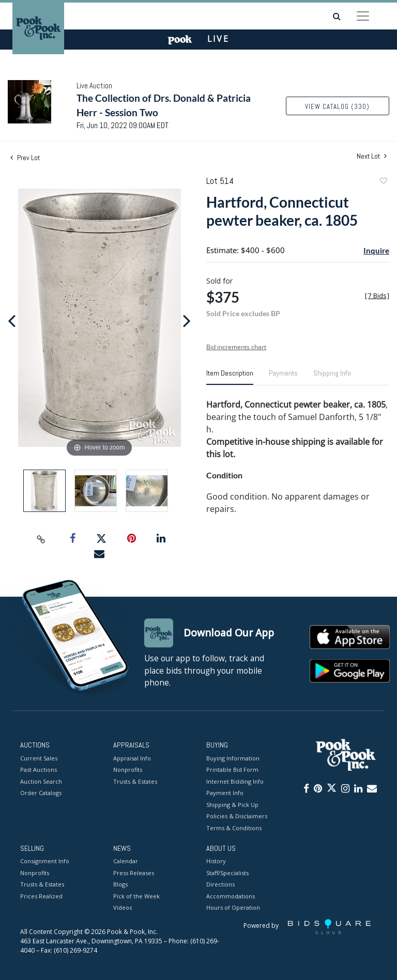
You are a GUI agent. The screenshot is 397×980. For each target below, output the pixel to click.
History (216, 861)
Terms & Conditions (234, 828)
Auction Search (41, 781)
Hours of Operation (233, 908)
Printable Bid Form (232, 769)
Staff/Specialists (227, 873)
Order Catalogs (41, 793)
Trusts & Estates (135, 781)
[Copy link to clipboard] (41, 539)
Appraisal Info (132, 758)
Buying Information (233, 758)
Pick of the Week (136, 896)
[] (377, 296)
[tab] (230, 377)
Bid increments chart (236, 347)
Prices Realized (41, 896)
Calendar (126, 861)
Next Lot (372, 156)
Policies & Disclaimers (237, 816)
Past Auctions (39, 769)
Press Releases (134, 873)
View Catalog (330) (337, 107)
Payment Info (225, 793)
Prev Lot (25, 158)
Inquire (376, 251)
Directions (220, 885)
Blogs (120, 885)
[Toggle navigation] (363, 16)
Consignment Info (45, 861)
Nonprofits (128, 769)
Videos (123, 908)
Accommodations (231, 896)
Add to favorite (383, 182)
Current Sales (39, 758)
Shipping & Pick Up (232, 805)
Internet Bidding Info (235, 781)
